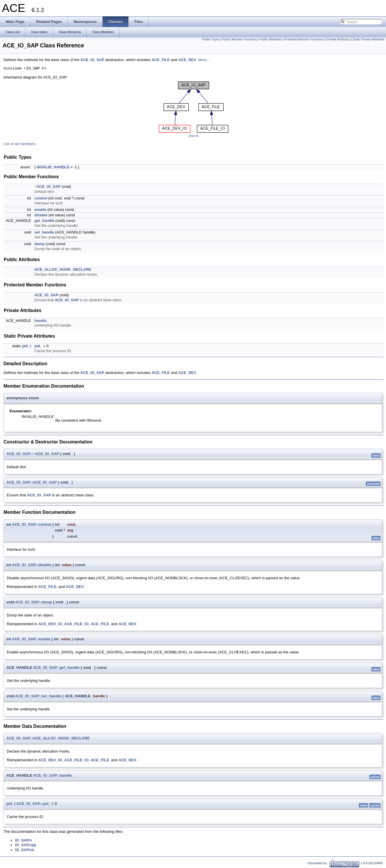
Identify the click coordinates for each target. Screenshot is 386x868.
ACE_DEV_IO (50, 624)
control (41, 198)
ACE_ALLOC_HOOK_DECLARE (63, 269)
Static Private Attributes (369, 39)
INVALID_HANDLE (53, 167)
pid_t (27, 346)
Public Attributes (271, 39)
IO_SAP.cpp (26, 845)
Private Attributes (338, 39)
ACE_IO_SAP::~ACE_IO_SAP (33, 454)
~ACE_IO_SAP (47, 187)
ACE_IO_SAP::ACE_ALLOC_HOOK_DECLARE (48, 738)
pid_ (38, 346)
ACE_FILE (161, 60)
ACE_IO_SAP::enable (31, 639)
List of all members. (20, 144)
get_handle (44, 221)
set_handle (44, 232)
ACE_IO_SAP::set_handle (38, 696)
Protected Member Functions (304, 39)
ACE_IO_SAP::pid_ (33, 804)
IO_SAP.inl (25, 850)
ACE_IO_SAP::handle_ (53, 775)
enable (40, 210)
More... (204, 60)
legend (193, 136)
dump (39, 244)
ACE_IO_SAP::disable (32, 565)
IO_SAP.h (24, 840)
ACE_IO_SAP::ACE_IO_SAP (32, 482)
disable (41, 215)
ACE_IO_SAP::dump (33, 602)
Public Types (211, 39)
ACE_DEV (187, 60)
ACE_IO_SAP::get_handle (56, 668)
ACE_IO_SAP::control (32, 524)
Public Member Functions (240, 39)
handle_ (41, 321)
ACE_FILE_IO (76, 624)
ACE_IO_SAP (92, 60)
